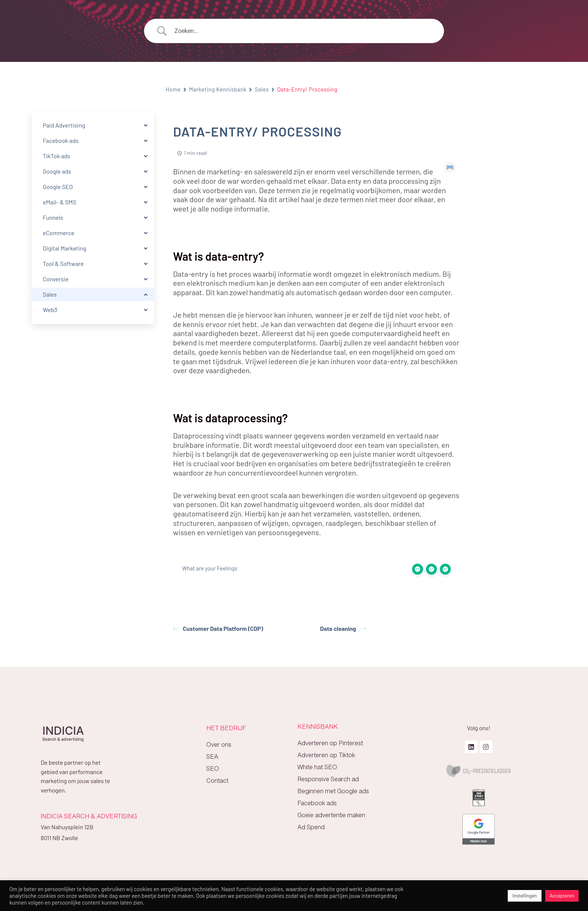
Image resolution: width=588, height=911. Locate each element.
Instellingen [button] (524, 896)
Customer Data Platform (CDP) (218, 628)
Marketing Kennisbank (218, 89)
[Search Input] (303, 31)
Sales (262, 89)
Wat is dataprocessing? (518, 145)
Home (173, 89)
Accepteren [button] (562, 896)
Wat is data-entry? (511, 132)
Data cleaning (343, 628)
